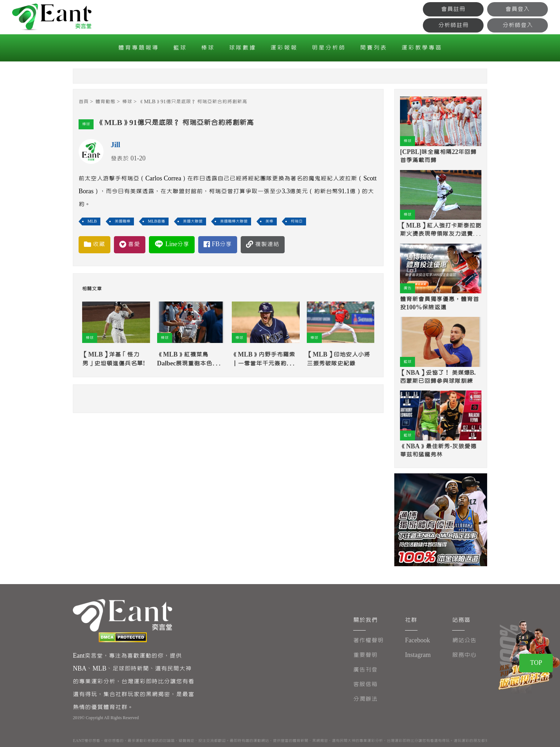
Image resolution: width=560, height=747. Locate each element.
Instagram (418, 655)
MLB (92, 221)
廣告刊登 (365, 670)
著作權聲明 (368, 640)
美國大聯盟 (193, 221)
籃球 (180, 48)
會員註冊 (453, 9)
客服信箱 (365, 684)
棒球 (208, 48)
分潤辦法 (365, 699)
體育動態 (105, 102)
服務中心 (464, 655)
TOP (536, 663)
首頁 (84, 102)
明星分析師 (329, 48)
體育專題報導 (139, 48)
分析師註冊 (453, 25)
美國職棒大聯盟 (234, 221)
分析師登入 (518, 25)
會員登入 (517, 9)
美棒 (269, 221)
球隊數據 (242, 48)
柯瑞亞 (297, 221)
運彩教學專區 (422, 48)
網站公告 (464, 640)
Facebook (417, 640)
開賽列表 (374, 48)
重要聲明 (365, 655)
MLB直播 (156, 221)
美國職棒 (122, 221)
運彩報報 (284, 48)
